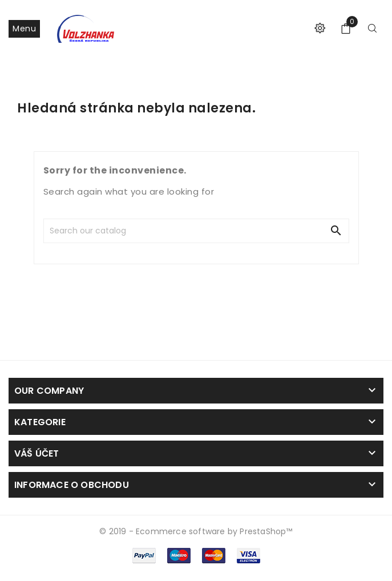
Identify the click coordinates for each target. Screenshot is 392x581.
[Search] (127, 231)
